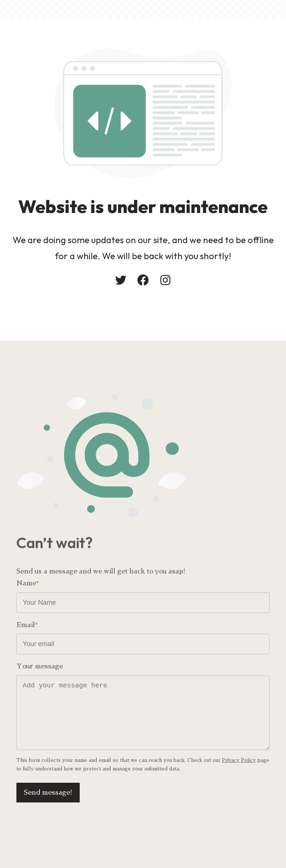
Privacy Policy (239, 760)
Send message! (48, 792)
